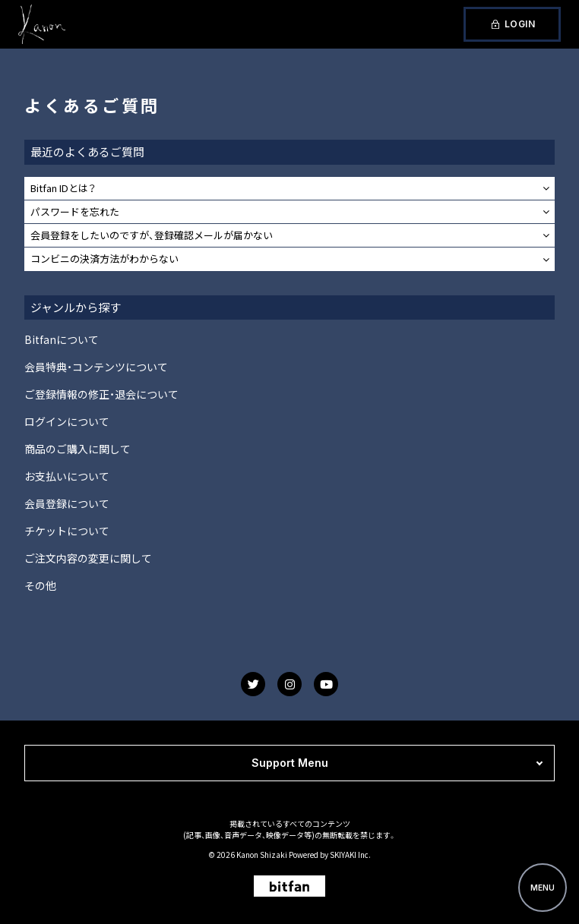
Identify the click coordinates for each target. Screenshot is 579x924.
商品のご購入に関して (78, 449)
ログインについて (67, 421)
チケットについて (67, 531)
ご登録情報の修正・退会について (101, 394)
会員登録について (67, 503)
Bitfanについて (62, 339)
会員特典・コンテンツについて (96, 367)
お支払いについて (67, 476)
